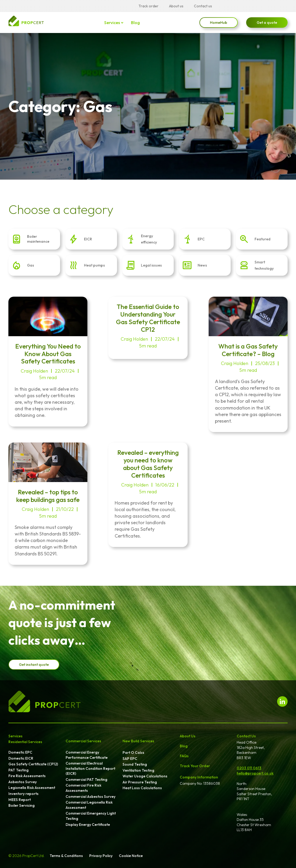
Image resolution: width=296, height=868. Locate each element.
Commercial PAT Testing (86, 779)
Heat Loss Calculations (142, 788)
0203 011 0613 (249, 768)
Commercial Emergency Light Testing (91, 816)
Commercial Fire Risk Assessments (83, 788)
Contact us (203, 6)
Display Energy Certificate (88, 825)
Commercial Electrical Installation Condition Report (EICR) (90, 768)
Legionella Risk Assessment (32, 788)
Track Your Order (195, 766)
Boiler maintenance (38, 239)
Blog (135, 23)
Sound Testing (135, 764)
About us (176, 6)
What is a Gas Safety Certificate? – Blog (248, 350)
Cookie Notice (131, 856)
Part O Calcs (133, 753)
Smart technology (264, 265)
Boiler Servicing (22, 805)
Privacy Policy (101, 856)
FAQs (184, 756)
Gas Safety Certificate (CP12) (33, 764)
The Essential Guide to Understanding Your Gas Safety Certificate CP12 (148, 318)
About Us (188, 736)
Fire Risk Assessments (27, 776)
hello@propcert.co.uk (255, 773)
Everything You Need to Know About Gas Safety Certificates (48, 354)
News (202, 265)
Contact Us (246, 736)
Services (112, 23)
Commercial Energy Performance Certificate (87, 755)
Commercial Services (83, 741)
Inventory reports (23, 794)
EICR (88, 239)
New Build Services (138, 741)
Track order (149, 6)
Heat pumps (94, 265)
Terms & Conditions (66, 856)
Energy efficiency (149, 239)
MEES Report (20, 800)
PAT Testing (18, 770)
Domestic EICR (21, 758)
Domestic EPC (20, 752)
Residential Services (25, 742)
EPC (201, 239)
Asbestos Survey (23, 782)
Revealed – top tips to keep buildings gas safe (48, 496)
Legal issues (151, 265)
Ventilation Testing (138, 770)
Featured (263, 239)
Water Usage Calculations (145, 776)
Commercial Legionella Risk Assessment (89, 805)
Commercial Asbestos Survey (91, 797)
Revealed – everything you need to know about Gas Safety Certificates (148, 464)
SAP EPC (130, 759)
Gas (31, 265)
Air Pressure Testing (140, 782)
